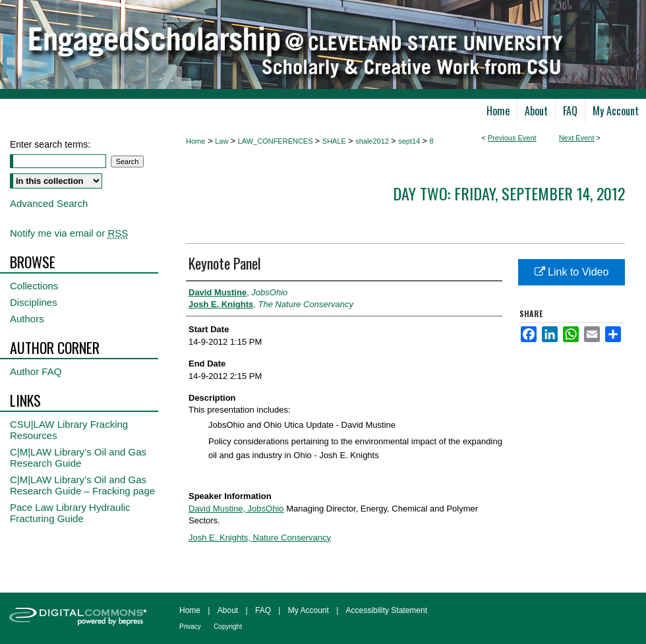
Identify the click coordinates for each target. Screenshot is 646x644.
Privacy (190, 627)
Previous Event (512, 138)
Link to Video (572, 272)
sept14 (410, 141)
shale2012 (373, 141)
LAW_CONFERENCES (277, 141)
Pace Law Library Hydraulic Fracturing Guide (70, 513)
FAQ (263, 610)
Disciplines (34, 302)
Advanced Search (49, 203)
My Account (308, 610)
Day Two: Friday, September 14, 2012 (509, 193)
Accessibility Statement (387, 610)
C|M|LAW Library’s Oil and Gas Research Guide (78, 457)
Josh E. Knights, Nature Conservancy (260, 538)
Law (222, 141)
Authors (27, 319)
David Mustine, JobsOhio (236, 509)
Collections (34, 286)
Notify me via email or (69, 233)
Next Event (577, 138)
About (228, 610)
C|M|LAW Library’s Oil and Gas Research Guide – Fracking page (82, 485)
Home (195, 141)
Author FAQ (36, 371)
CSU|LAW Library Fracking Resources (69, 430)
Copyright (228, 627)
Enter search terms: (50, 144)
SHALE (335, 141)
